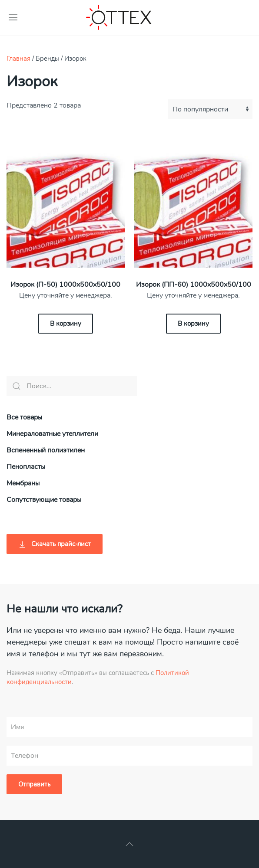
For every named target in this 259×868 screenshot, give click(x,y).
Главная (18, 59)
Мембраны (23, 483)
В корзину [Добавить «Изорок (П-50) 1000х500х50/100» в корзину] (66, 324)
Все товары (24, 417)
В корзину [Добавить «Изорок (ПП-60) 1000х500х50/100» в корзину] (193, 324)
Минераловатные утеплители (52, 434)
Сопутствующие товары (44, 500)
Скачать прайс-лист (55, 544)
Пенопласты (26, 467)
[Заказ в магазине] (210, 109)
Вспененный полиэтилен (46, 450)
